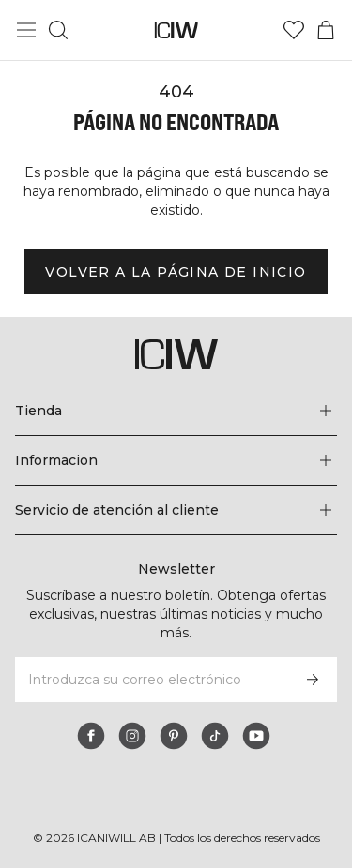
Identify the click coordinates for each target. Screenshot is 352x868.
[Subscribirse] (313, 680)
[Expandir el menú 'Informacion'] (176, 460)
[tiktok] (215, 736)
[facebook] (91, 736)
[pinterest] (174, 736)
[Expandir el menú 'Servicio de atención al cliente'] (176, 510)
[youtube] (256, 736)
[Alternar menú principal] (26, 30)
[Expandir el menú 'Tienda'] (176, 411)
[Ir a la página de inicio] (176, 30)
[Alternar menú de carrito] (326, 30)
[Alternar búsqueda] (58, 30)
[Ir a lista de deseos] (294, 30)
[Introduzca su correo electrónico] (151, 680)
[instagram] (132, 736)
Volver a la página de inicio (176, 272)
